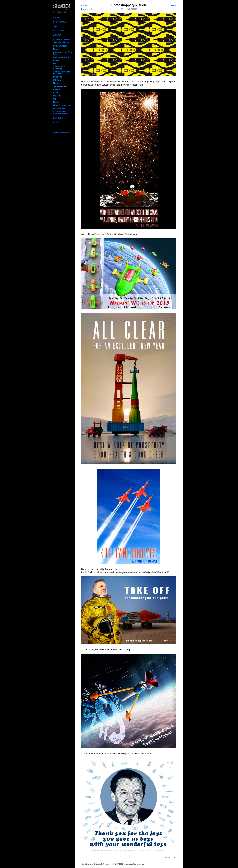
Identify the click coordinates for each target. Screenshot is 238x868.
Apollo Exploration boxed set (62, 73)
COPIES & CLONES (62, 40)
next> (173, 5)
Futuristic (58, 77)
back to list (86, 9)
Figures (57, 102)
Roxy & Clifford (60, 46)
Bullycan (57, 90)
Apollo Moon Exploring (59, 68)
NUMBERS (58, 118)
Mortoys (57, 83)
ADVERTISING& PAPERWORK (60, 113)
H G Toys (57, 80)
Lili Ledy (57, 96)
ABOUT (57, 18)
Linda (56, 49)
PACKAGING (59, 31)
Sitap (55, 93)
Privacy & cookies (61, 132)
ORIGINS (57, 35)
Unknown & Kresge (62, 57)
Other (56, 99)
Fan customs (59, 108)
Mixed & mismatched (63, 105)
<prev (84, 5)
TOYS (56, 26)
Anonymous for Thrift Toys (63, 53)
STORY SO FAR (60, 22)
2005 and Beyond (61, 43)
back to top (171, 858)
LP (54, 64)
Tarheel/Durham (60, 86)
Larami (56, 60)
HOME (56, 122)
